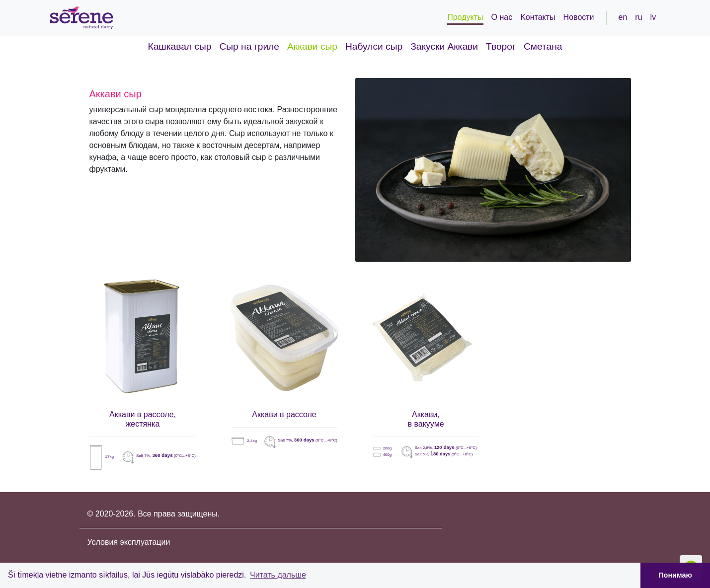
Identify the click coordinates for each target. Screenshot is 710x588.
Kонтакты (538, 17)
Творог (501, 46)
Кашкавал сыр (180, 46)
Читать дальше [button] (278, 575)
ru (638, 17)
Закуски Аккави (444, 46)
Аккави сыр (312, 46)
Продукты (465, 17)
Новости (579, 17)
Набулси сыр (374, 46)
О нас (502, 17)
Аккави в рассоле (284, 414)
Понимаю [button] (675, 575)
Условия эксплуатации (129, 542)
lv (653, 17)
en (623, 17)
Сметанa (543, 46)
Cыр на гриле (249, 46)
